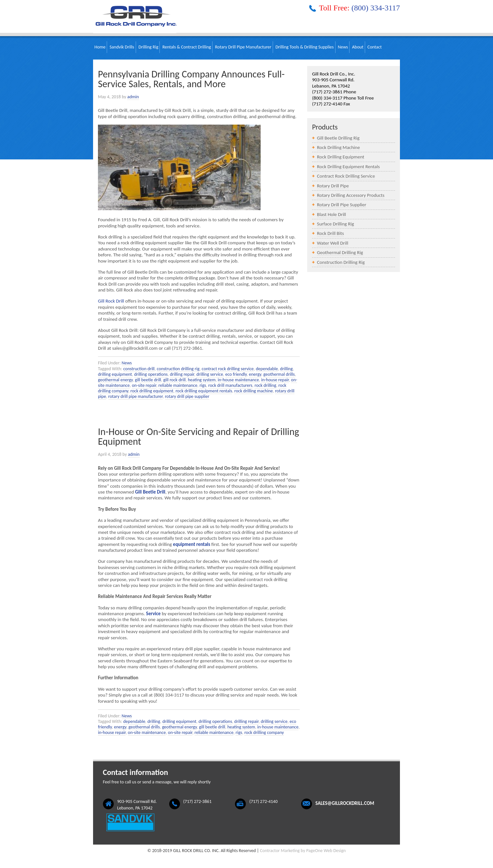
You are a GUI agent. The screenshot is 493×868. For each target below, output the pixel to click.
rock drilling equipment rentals (204, 391)
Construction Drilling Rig (341, 262)
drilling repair (182, 374)
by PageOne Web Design (323, 851)
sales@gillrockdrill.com (345, 803)
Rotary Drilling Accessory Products (351, 195)
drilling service (210, 374)
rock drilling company (264, 732)
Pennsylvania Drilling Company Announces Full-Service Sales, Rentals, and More (191, 79)
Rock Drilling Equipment (341, 157)
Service (153, 614)
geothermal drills (279, 374)
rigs (203, 385)
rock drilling (265, 385)
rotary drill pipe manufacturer (136, 396)
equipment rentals (192, 544)
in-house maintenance (238, 380)
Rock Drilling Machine (338, 147)
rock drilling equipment (152, 391)
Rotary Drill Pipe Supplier (342, 205)
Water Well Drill (333, 243)
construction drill (139, 369)
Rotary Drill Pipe (333, 186)
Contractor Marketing (280, 851)
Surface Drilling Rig (336, 224)
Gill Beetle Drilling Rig (338, 138)
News (127, 363)
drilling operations (151, 374)
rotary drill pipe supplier (187, 396)
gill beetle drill (148, 380)
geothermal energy (115, 380)
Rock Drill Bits (330, 233)
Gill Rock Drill (111, 301)
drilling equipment (115, 374)
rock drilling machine (253, 391)
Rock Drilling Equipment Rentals (348, 167)
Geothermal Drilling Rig (340, 252)
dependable (267, 369)
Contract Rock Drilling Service (346, 176)
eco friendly (236, 374)
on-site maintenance (147, 732)
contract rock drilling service (228, 369)
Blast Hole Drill (331, 214)
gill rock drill (175, 380)
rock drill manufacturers (230, 385)
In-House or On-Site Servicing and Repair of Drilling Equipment (199, 436)
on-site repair (144, 385)
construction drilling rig (178, 369)
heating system (202, 380)
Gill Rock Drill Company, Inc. (135, 17)
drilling (287, 369)
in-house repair (275, 380)
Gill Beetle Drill (150, 492)
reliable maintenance (178, 385)
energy (255, 374)
